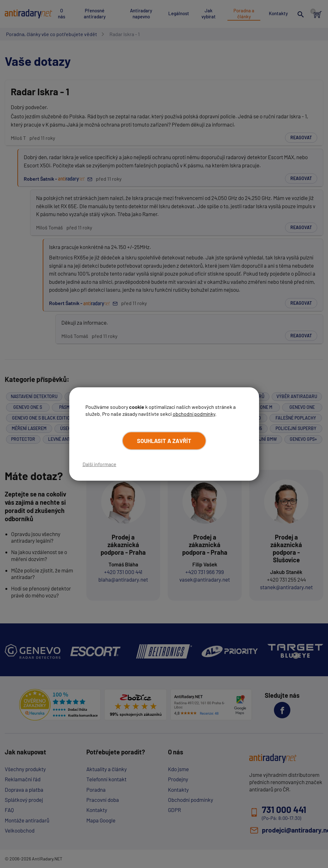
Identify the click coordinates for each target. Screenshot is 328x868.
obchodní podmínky (194, 414)
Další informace (99, 464)
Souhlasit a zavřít (164, 441)
